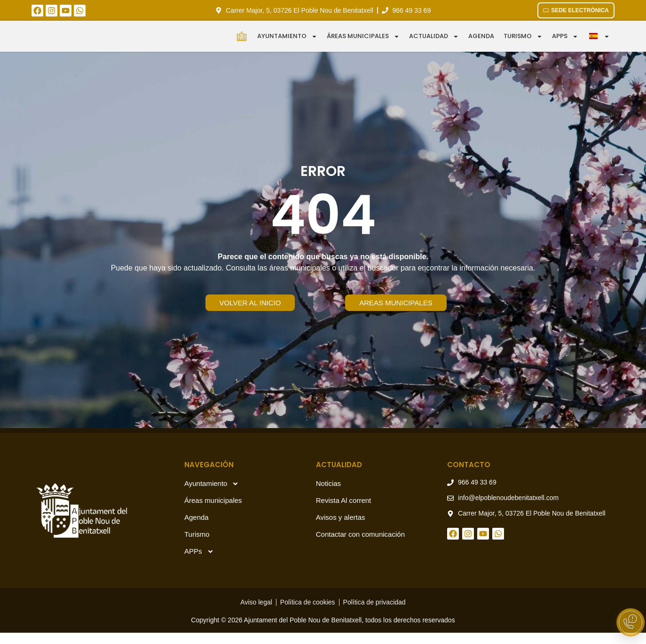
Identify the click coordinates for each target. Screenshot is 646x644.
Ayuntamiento (287, 42)
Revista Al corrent (344, 512)
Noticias (328, 495)
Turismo (523, 42)
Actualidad (434, 42)
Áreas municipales (363, 42)
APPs (199, 563)
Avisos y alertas (341, 529)
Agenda (481, 42)
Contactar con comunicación (360, 545)
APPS (565, 42)
